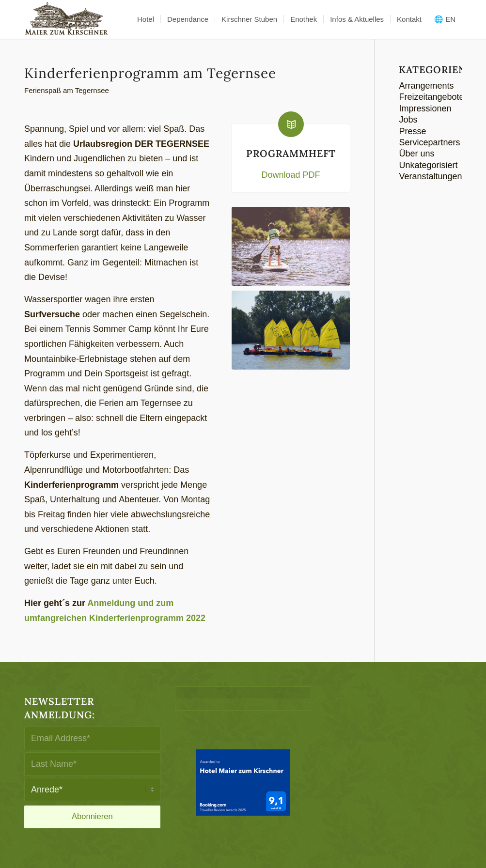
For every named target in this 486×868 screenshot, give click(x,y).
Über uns (416, 154)
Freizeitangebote (431, 97)
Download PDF (290, 175)
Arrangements (426, 86)
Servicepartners (429, 142)
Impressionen (425, 108)
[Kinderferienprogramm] (291, 246)
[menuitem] (146, 19)
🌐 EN (445, 19)
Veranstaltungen (430, 176)
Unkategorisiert (428, 165)
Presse (412, 131)
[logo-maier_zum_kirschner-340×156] (66, 19)
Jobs (408, 120)
